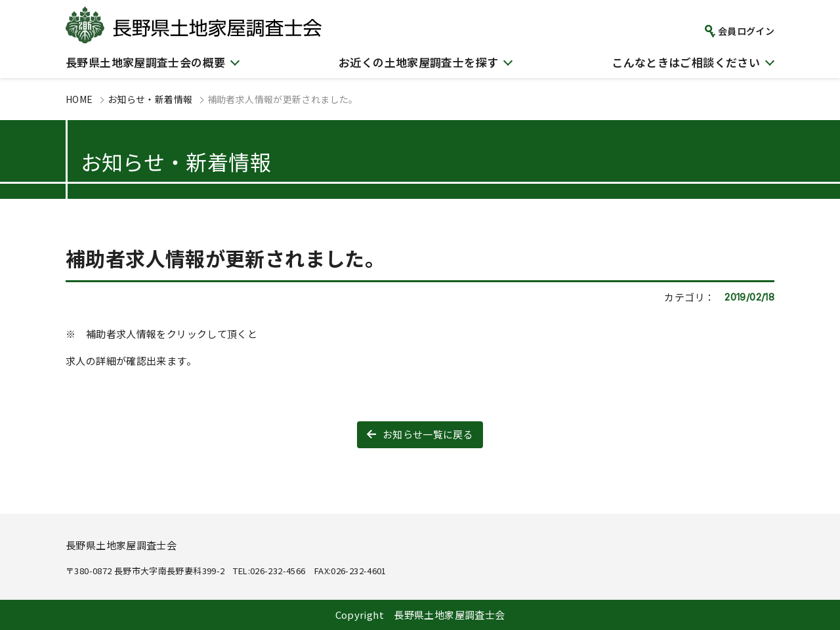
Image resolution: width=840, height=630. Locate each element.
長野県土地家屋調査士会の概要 (145, 62)
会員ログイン (746, 31)
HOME (79, 99)
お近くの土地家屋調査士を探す (418, 62)
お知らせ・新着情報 (150, 99)
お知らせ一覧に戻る (428, 434)
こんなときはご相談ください (686, 62)
